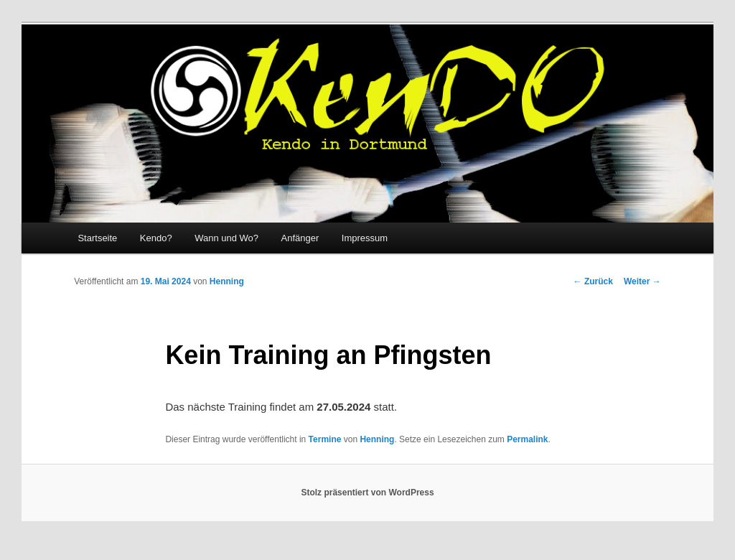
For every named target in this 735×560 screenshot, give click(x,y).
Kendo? (156, 238)
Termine (325, 439)
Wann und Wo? (226, 238)
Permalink (527, 439)
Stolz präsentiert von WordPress (367, 493)
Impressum (365, 238)
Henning (227, 281)
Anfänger (300, 238)
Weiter (642, 281)
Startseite (97, 238)
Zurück (593, 281)
